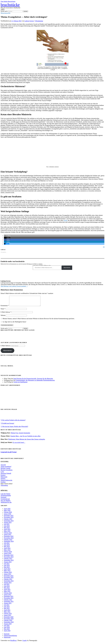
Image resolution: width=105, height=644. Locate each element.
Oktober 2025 (8, 521)
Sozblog (3, 484)
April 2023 (7, 571)
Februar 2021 (8, 615)
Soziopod (3, 499)
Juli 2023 (7, 566)
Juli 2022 (7, 586)
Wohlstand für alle (6, 504)
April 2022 (7, 591)
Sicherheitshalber (6, 497)
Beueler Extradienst (7, 472)
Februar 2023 (8, 574)
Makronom (4, 479)
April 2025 (7, 531)
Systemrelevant (5, 501)
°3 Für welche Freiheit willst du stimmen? (13, 422)
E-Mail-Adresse (6, 314)
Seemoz (3, 480)
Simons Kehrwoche (6, 482)
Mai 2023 (7, 569)
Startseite (7, 636)
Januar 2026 (8, 516)
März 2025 (7, 533)
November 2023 (9, 559)
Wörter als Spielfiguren (20, 384)
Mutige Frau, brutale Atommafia (21, 435)
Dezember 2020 (9, 619)
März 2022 (7, 593)
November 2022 (9, 579)
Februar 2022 (8, 595)
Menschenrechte (5, 13)
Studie (65, 220)
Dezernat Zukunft (6, 475)
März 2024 (7, 552)
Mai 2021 (7, 610)
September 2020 (9, 624)
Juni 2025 (7, 528)
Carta (2, 474)
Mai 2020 (7, 631)
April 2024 (7, 550)
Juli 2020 (7, 627)
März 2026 (7, 512)
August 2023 (8, 564)
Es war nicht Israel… (19, 444)
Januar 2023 (8, 576)
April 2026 (7, 511)
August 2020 (8, 626)
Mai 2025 (7, 530)
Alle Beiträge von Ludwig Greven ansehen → (14, 286)
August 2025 (8, 524)
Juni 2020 (7, 629)
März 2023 (7, 573)
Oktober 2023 (8, 560)
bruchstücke (10, 5)
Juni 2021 (7, 609)
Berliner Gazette (5, 470)
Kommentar (5, 308)
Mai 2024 (7, 548)
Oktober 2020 (8, 622)
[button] (8, 236)
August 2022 (8, 585)
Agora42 (3, 467)
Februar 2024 (8, 554)
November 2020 (9, 621)
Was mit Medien (6, 503)
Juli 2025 (7, 526)
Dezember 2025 (9, 518)
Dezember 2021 (9, 598)
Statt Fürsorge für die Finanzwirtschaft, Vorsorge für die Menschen (33, 381)
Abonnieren (67, 268)
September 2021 (9, 603)
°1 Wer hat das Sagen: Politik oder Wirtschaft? (14, 428)
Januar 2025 (8, 536)
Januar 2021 (8, 617)
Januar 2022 (8, 597)
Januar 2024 (8, 555)
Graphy (25, 642)
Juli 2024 (7, 545)
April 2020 (7, 633)
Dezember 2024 (9, 538)
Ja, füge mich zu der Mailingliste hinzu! (14, 324)
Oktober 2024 (8, 542)
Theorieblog (4, 487)
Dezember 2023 (9, 557)
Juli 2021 (7, 607)
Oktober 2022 (8, 581)
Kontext (3, 477)
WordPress (13, 642)
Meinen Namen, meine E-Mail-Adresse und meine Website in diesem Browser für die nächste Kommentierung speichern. (39, 321)
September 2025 (9, 523)
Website (3, 317)
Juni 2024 (7, 547)
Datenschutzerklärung (10, 638)
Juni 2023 (7, 567)
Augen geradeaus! (6, 468)
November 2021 (9, 600)
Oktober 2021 (8, 602)
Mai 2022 (7, 590)
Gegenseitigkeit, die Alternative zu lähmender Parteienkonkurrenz (35, 382)
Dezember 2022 (9, 578)
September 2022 (9, 583)
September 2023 (9, 562)
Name (3, 311)
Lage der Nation (5, 496)
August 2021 (8, 605)
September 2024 (9, 543)
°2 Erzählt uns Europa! (7, 425)
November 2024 (9, 540)
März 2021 (7, 614)
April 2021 (7, 612)
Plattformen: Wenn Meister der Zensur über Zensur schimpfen (27, 441)
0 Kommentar (39, 21)
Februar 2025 (8, 535)
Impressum (7, 639)
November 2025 (9, 519)
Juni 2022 (7, 588)
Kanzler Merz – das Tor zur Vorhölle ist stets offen (26, 438)
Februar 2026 (8, 514)
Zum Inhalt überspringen (8, 1)
